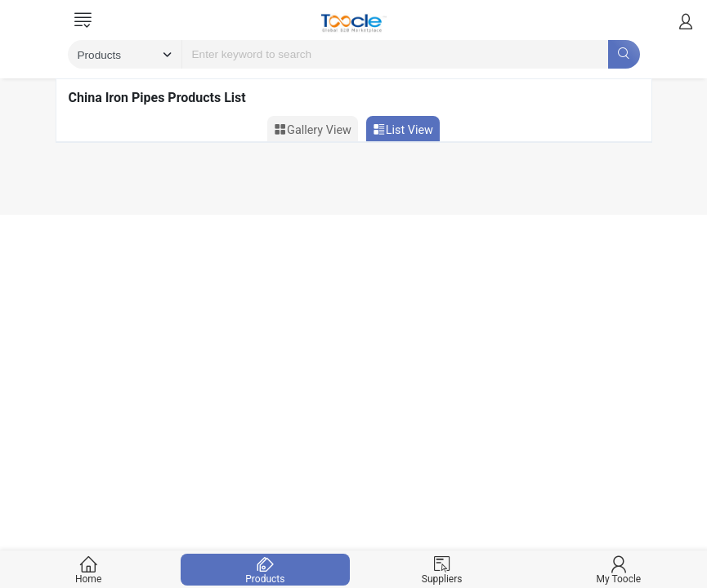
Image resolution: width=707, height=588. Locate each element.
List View (403, 130)
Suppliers (442, 570)
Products (265, 570)
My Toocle (618, 570)
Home (89, 570)
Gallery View (313, 130)
